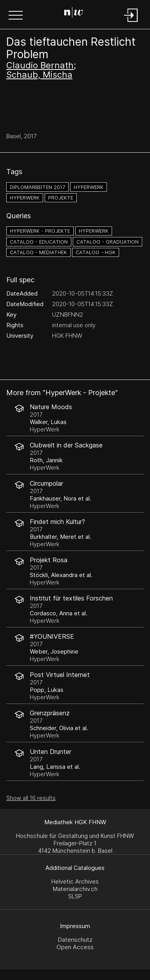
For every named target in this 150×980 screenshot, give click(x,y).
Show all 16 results (31, 798)
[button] (16, 16)
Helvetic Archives (75, 881)
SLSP (75, 896)
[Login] (131, 22)
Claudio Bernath (40, 65)
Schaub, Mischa (39, 75)
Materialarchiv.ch (75, 889)
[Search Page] (74, 14)
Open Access (75, 947)
